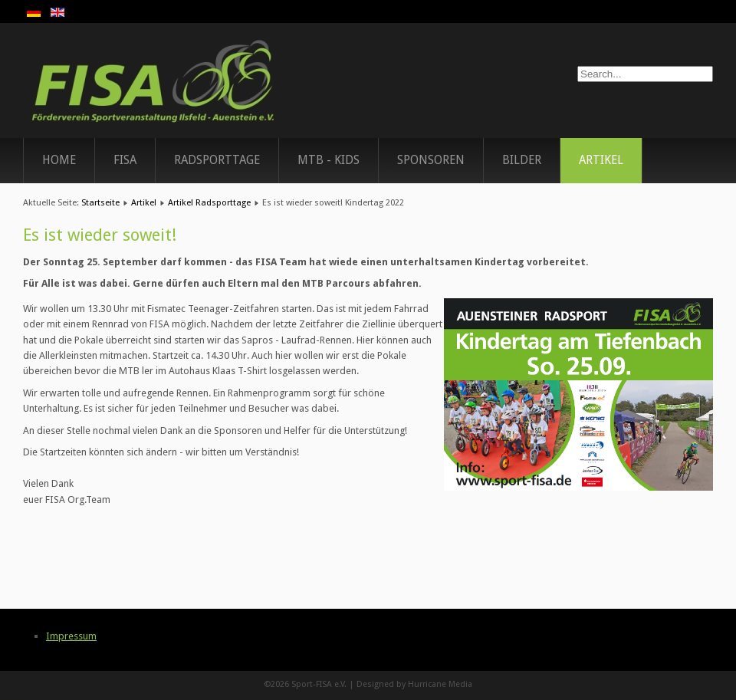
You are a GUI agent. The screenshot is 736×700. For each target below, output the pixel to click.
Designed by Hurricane (402, 684)
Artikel (601, 160)
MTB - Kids (329, 160)
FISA (125, 160)
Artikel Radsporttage (209, 202)
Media (460, 684)
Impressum (71, 636)
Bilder (522, 160)
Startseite (100, 202)
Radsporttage (217, 160)
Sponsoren (431, 160)
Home (59, 160)
